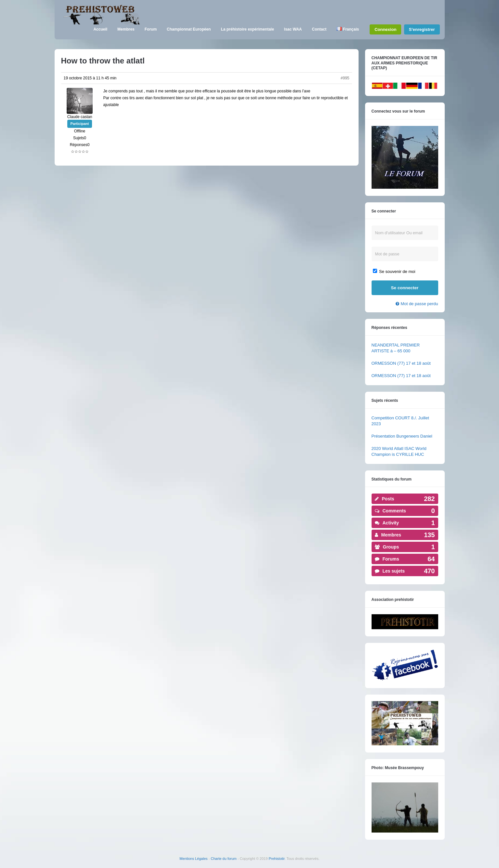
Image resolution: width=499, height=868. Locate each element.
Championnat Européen (189, 29)
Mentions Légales (193, 859)
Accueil (100, 29)
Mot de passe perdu (420, 304)
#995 (345, 78)
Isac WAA (293, 29)
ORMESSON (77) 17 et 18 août (401, 363)
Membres (126, 29)
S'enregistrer (422, 29)
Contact (319, 29)
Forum (151, 29)
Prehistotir (276, 859)
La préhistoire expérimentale (247, 29)
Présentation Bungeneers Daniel (402, 436)
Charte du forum (223, 859)
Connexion (385, 29)
